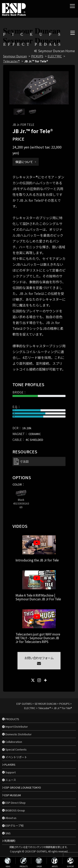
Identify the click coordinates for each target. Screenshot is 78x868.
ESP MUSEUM (13, 795)
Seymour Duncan (15, 56)
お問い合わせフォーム (39, 661)
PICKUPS (37, 56)
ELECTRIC (55, 56)
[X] (33, 680)
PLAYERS (10, 765)
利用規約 (10, 841)
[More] (45, 680)
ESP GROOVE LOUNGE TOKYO (23, 787)
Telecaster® (11, 61)
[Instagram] (39, 680)
